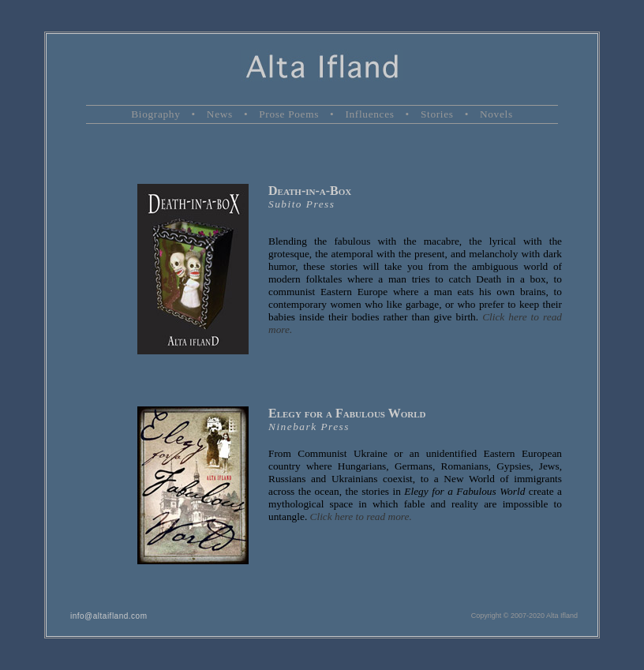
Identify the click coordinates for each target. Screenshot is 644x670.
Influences (369, 114)
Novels (496, 114)
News (220, 114)
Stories (437, 114)
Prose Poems (289, 114)
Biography (155, 114)
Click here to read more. (361, 517)
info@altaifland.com (109, 616)
